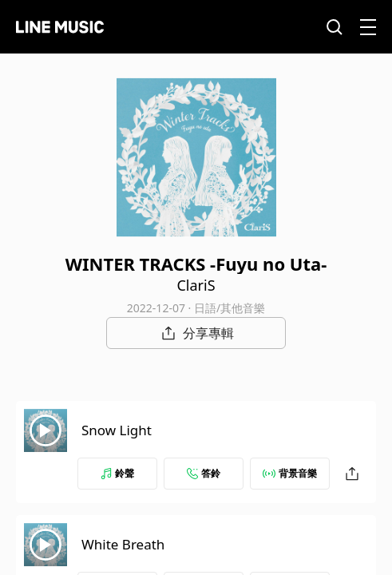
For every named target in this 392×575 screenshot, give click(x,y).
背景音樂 (290, 473)
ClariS (196, 285)
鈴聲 (117, 473)
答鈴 (204, 473)
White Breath (123, 544)
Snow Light (117, 430)
